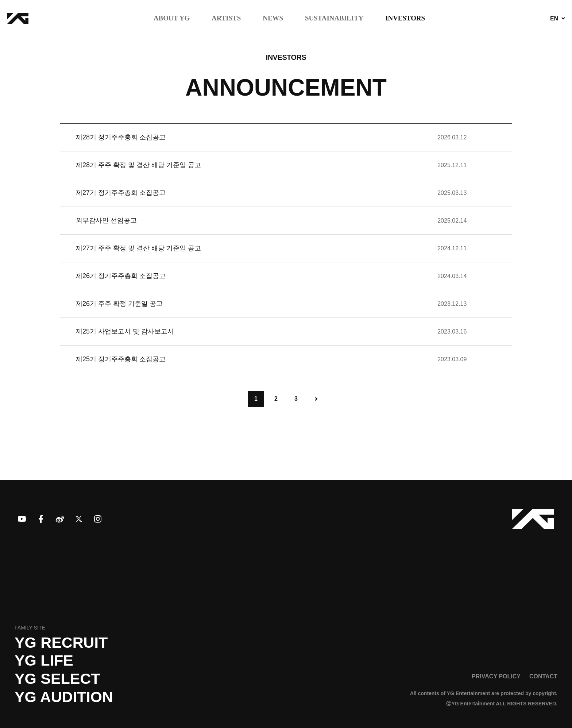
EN (554, 19)
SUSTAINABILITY (334, 18)
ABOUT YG (172, 18)
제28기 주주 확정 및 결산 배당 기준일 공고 (138, 165)
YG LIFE (44, 660)
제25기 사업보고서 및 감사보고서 (125, 331)
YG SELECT (57, 679)
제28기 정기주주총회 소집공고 (121, 137)
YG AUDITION (64, 697)
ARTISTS (226, 18)
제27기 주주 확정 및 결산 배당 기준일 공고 (138, 248)
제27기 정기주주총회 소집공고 (121, 193)
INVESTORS (405, 18)
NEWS (273, 18)
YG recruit (61, 643)
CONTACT (543, 676)
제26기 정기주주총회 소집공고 (121, 276)
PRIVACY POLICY (496, 676)
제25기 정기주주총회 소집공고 (121, 359)
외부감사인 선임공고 (106, 220)
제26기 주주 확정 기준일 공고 (119, 304)
